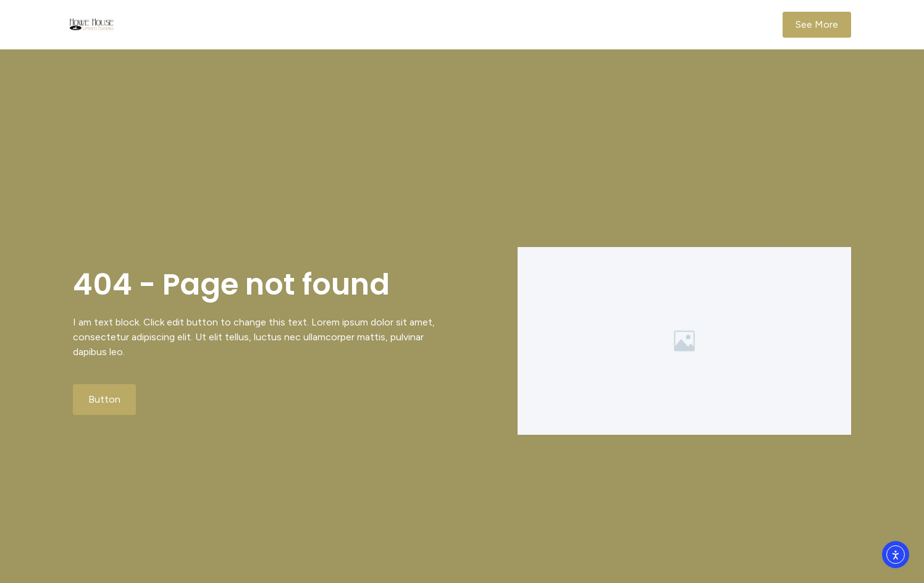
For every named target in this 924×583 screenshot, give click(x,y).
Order (569, 24)
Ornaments (512, 24)
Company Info (632, 24)
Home (455, 24)
